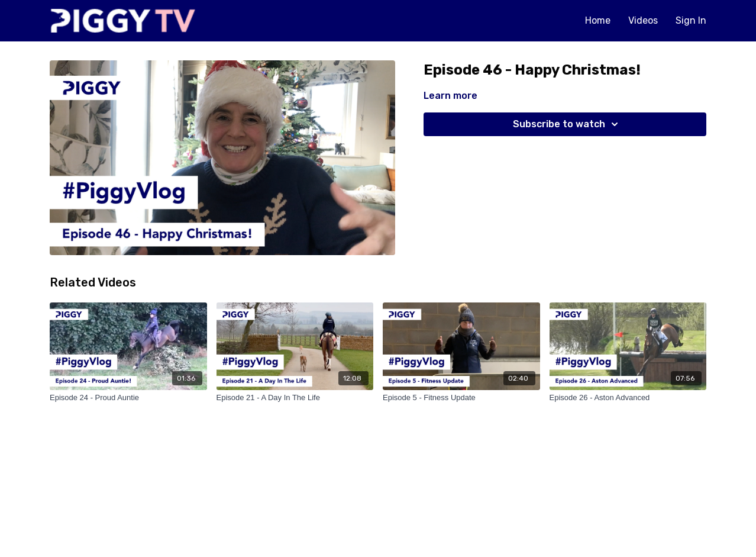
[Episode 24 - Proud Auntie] (128, 398)
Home (598, 20)
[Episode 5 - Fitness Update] (461, 398)
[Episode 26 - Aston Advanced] (628, 398)
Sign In (691, 20)
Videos (643, 20)
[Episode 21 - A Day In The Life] (295, 398)
